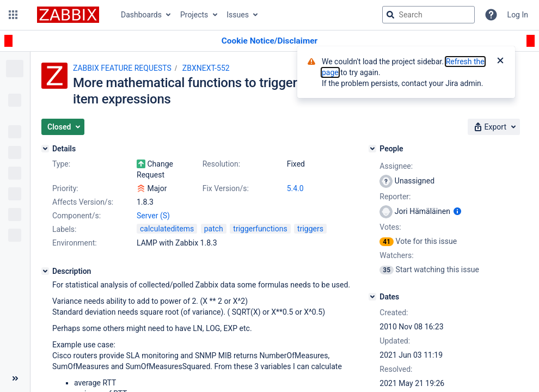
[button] (13, 15)
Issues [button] (238, 15)
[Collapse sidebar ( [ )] (15, 378)
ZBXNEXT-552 (206, 68)
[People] (372, 149)
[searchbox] (428, 15)
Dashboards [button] (141, 15)
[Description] (45, 271)
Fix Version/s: (226, 188)
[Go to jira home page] (68, 15)
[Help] (491, 15)
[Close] (500, 62)
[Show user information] (457, 211)
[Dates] (372, 297)
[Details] (45, 149)
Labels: (64, 229)
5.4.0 (295, 188)
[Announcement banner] (269, 41)
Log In (518, 15)
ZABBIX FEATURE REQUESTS (122, 68)
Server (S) (153, 216)
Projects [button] (194, 15)
